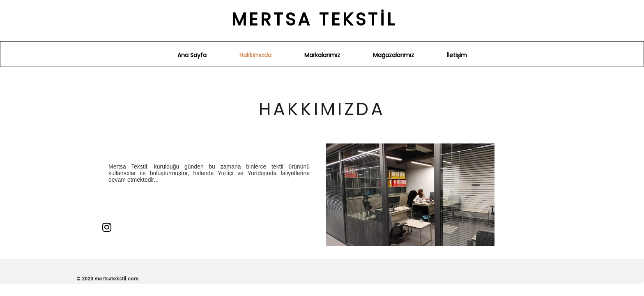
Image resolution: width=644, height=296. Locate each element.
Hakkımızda (255, 55)
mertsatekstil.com (116, 279)
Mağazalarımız (393, 55)
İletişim (457, 55)
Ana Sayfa (192, 55)
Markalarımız (322, 55)
